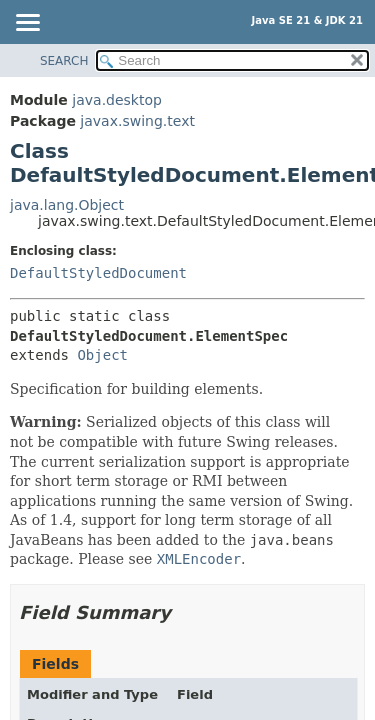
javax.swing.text (137, 121)
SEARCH (64, 61)
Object (102, 355)
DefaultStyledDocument (98, 273)
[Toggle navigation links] (27, 24)
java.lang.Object (67, 205)
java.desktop (117, 100)
